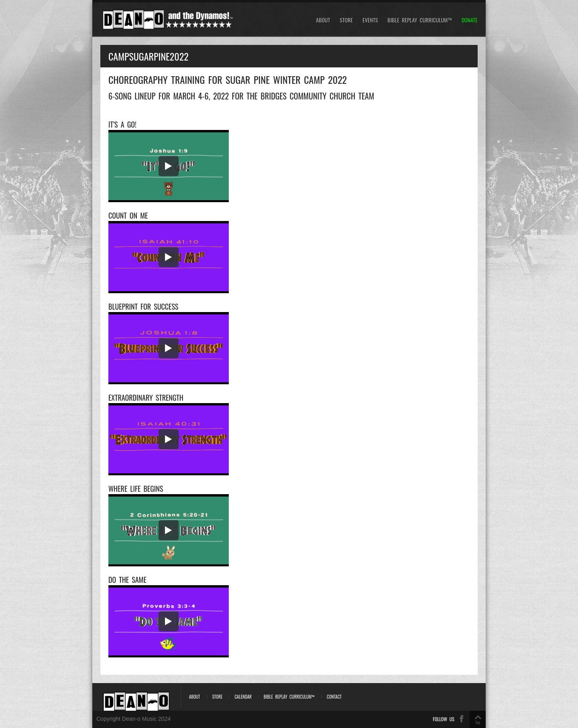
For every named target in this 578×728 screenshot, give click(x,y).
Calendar (243, 697)
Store (346, 20)
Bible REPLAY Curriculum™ (420, 20)
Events (370, 20)
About (323, 20)
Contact (334, 697)
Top (478, 722)
